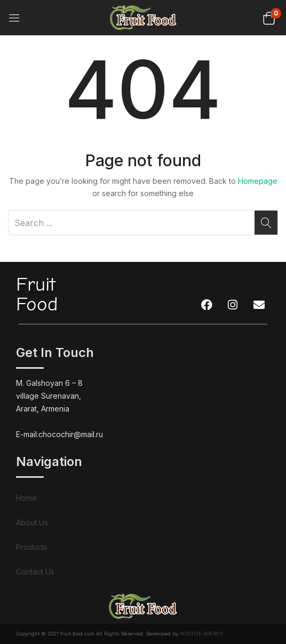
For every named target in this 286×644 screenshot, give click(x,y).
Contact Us (35, 572)
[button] (269, 17)
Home (26, 498)
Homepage (258, 181)
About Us (32, 522)
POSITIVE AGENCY (202, 634)
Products (32, 547)
